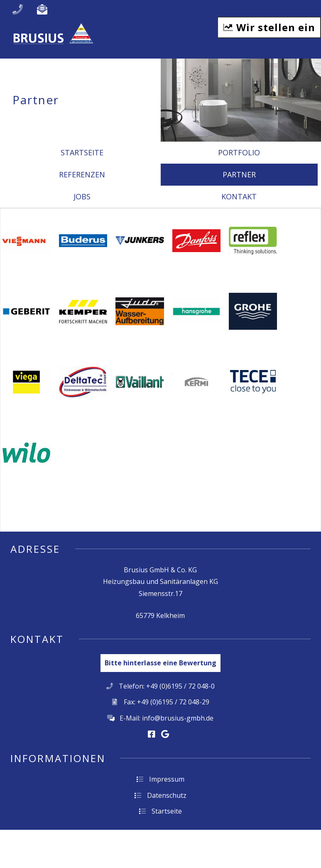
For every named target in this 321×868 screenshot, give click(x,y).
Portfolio (239, 152)
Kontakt (239, 196)
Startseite (82, 152)
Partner (239, 174)
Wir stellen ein (269, 27)
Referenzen (82, 174)
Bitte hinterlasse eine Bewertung (160, 663)
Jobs (82, 196)
